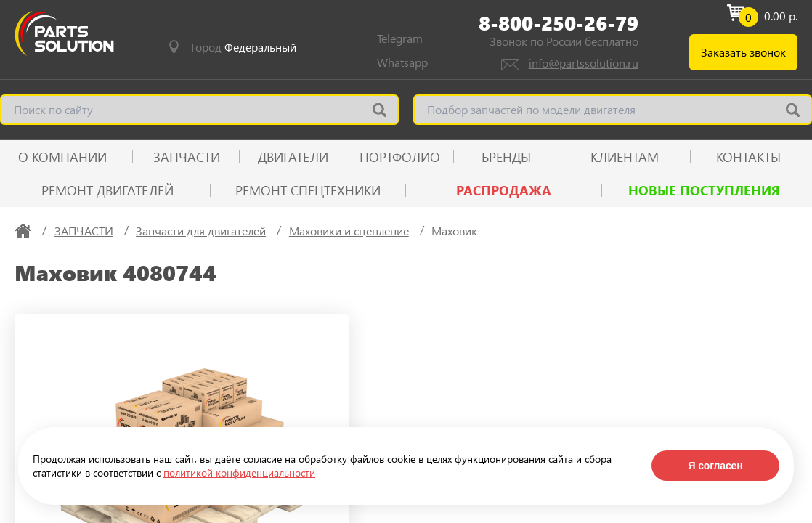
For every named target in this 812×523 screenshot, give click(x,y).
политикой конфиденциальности (239, 473)
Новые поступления (704, 190)
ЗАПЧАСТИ (187, 157)
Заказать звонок (743, 52)
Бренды (506, 157)
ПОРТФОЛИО (400, 157)
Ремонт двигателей (107, 190)
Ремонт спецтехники (308, 190)
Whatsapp (402, 62)
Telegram (400, 38)
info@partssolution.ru (584, 63)
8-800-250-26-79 (559, 23)
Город (244, 47)
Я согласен (715, 466)
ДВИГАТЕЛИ (293, 157)
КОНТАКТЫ (748, 157)
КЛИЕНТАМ (625, 157)
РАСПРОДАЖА (504, 190)
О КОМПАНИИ (62, 157)
